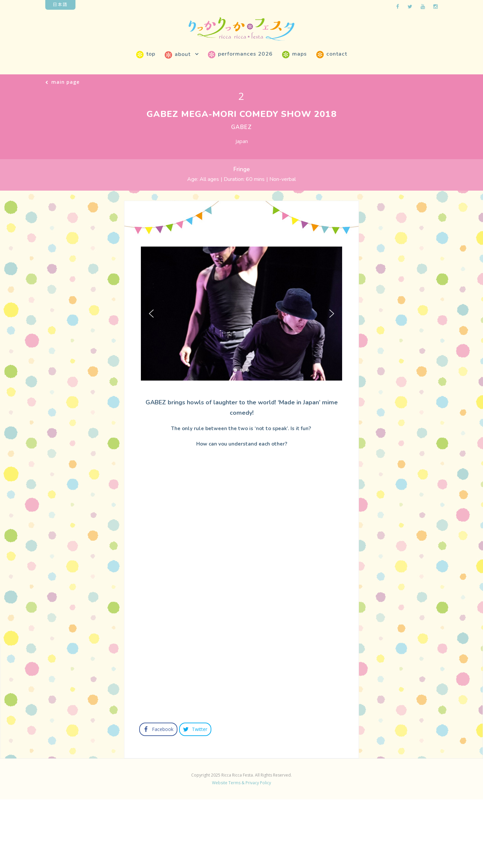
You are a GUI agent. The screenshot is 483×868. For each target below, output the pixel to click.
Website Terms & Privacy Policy (241, 850)
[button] (151, 314)
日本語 (60, 4)
